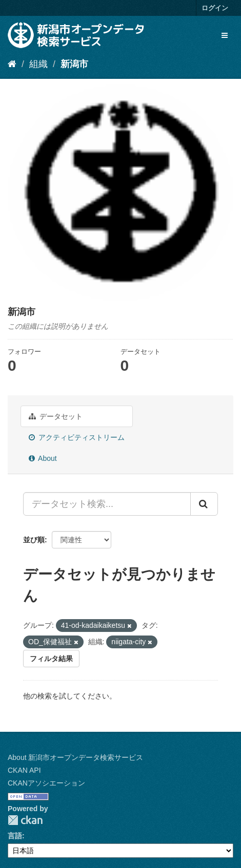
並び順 (34, 540)
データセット (56, 416)
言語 (15, 836)
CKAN (25, 820)
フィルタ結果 (51, 659)
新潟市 (74, 64)
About (43, 458)
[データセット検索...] (107, 504)
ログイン (215, 8)
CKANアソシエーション (46, 783)
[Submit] (204, 504)
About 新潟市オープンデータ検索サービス (75, 757)
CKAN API (24, 770)
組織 (38, 64)
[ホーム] (12, 64)
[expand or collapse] (225, 35)
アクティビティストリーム (77, 437)
